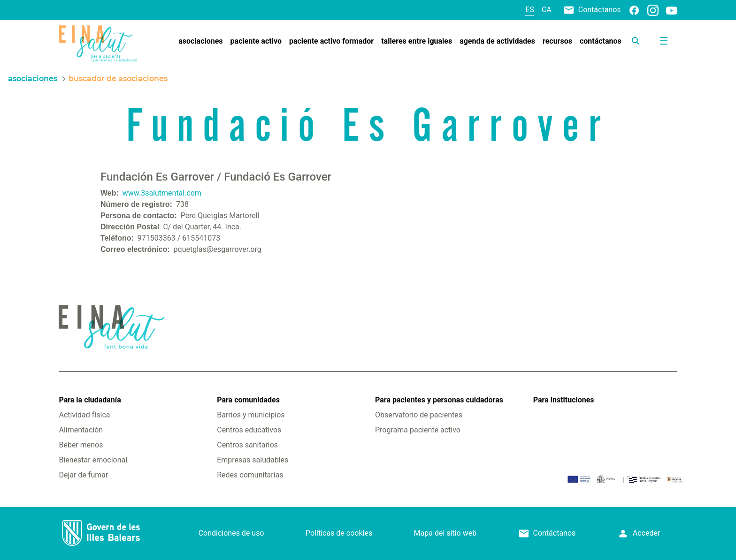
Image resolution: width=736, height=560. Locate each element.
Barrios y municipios (251, 415)
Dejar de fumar (83, 475)
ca (547, 10)
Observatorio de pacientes (419, 415)
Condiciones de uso (231, 533)
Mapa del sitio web (445, 533)
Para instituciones (564, 400)
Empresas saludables (253, 460)
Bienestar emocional (93, 460)
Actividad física (84, 415)
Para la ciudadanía (90, 400)
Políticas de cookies (339, 533)
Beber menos (81, 445)
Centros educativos (249, 430)
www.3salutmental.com (162, 193)
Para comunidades (248, 400)
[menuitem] (200, 41)
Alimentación (81, 430)
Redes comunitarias (250, 475)
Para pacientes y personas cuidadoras (439, 400)
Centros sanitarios (247, 445)
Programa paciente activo (418, 430)
